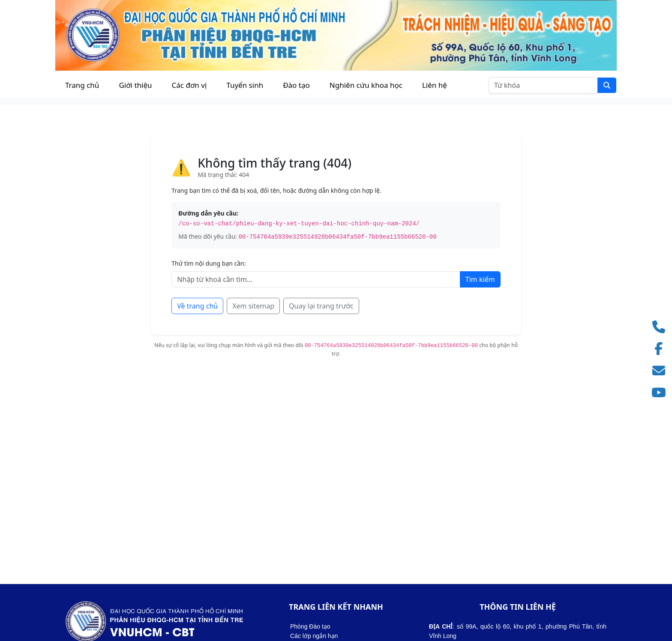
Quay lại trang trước (321, 306)
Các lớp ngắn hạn (314, 636)
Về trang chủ (197, 306)
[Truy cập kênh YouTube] (661, 393)
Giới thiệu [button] (135, 85)
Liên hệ (435, 85)
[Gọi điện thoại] (661, 327)
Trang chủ (82, 85)
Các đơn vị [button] (189, 85)
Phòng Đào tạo (310, 626)
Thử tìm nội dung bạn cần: (208, 263)
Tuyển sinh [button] (245, 85)
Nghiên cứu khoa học (366, 85)
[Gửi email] (661, 371)
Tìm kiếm (480, 279)
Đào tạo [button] (296, 85)
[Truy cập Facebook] (661, 349)
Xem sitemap (253, 306)
